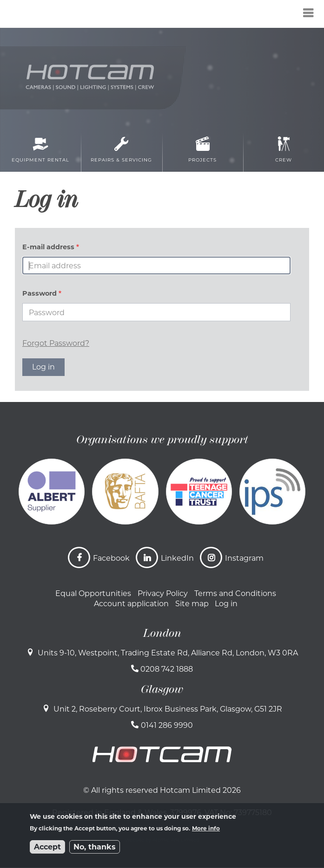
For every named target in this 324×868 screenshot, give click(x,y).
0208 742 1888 (167, 669)
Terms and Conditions (235, 593)
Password (40, 293)
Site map (192, 604)
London (162, 633)
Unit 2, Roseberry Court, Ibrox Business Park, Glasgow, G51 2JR (168, 709)
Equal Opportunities (93, 593)
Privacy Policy (163, 593)
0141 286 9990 (167, 725)
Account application (131, 604)
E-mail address (48, 247)
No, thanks (95, 847)
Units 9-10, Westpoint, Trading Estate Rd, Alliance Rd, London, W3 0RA (168, 653)
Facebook (111, 558)
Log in (226, 604)
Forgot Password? (56, 343)
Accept (47, 847)
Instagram (244, 558)
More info (206, 828)
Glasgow (162, 689)
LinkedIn (177, 558)
